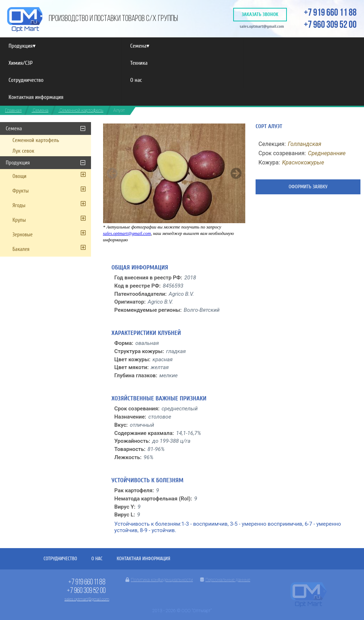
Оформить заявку (308, 187)
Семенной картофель (81, 110)
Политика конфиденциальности (159, 580)
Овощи (19, 176)
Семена (140, 46)
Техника (139, 63)
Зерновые (23, 235)
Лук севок (23, 151)
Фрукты (21, 191)
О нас (136, 80)
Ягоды (19, 206)
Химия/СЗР (21, 63)
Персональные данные (225, 580)
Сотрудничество (26, 80)
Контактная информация (36, 97)
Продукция (22, 46)
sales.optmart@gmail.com (262, 26)
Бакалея (21, 249)
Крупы (19, 220)
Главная (13, 110)
